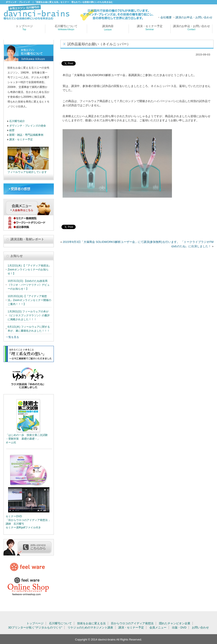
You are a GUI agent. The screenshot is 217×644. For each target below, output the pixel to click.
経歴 (12, 130)
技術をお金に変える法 (91, 623)
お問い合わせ (200, 627)
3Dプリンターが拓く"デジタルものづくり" (35, 627)
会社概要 (166, 17)
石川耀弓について (66, 28)
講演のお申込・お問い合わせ (194, 17)
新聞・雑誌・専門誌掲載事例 (26, 135)
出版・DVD (179, 627)
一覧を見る (12, 337)
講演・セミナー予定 (150, 28)
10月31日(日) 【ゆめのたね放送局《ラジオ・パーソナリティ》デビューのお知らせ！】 (29, 285)
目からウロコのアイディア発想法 (132, 623)
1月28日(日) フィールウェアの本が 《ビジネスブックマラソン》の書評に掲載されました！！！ (29, 315)
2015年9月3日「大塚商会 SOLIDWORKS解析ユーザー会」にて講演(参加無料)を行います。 (121, 242)
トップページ (24, 28)
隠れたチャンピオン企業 (175, 623)
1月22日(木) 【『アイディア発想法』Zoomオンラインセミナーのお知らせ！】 (29, 270)
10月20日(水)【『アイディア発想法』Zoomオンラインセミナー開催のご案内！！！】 (29, 300)
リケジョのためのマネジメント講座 (90, 627)
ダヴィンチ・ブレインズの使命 (28, 126)
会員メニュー (158, 627)
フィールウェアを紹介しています (27, 172)
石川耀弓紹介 (17, 121)
